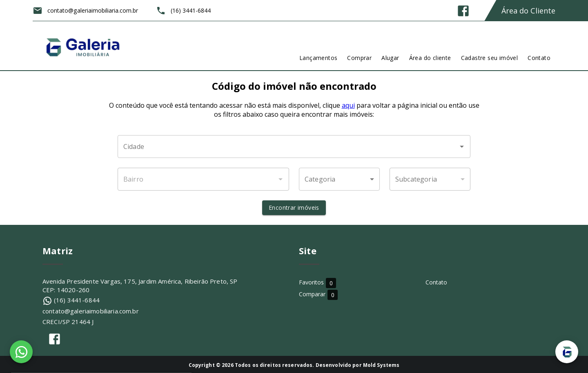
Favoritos (317, 283)
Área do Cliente (528, 11)
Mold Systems (381, 365)
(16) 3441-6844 (77, 300)
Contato (436, 282)
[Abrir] (462, 147)
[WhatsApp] (21, 352)
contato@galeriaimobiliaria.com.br (91, 311)
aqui (348, 105)
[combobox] (294, 147)
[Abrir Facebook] (463, 11)
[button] (339, 179)
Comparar (359, 294)
